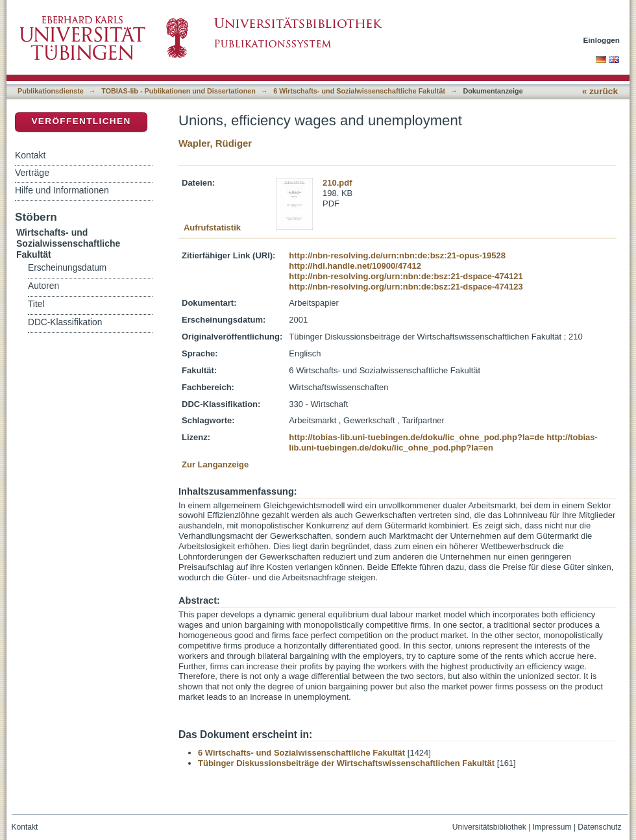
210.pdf (337, 183)
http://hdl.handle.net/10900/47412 (355, 266)
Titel (36, 304)
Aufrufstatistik (212, 228)
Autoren (43, 286)
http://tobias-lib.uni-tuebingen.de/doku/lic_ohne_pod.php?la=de (416, 437)
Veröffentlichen (81, 121)
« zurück (600, 91)
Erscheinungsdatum (67, 268)
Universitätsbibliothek (489, 827)
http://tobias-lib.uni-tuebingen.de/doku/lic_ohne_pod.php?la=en (443, 442)
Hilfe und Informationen (62, 190)
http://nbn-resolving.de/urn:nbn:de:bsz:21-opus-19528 (397, 255)
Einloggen (602, 40)
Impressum (552, 827)
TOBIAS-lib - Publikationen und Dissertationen (178, 91)
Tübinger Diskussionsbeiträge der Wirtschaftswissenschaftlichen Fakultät (346, 763)
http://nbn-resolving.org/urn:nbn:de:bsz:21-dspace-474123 (406, 287)
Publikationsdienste (51, 91)
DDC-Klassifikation (65, 322)
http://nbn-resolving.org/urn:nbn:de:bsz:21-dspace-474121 (406, 276)
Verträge (32, 173)
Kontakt (30, 155)
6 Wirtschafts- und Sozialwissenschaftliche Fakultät (359, 91)
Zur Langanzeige (215, 464)
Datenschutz (599, 827)
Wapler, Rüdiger (215, 143)
